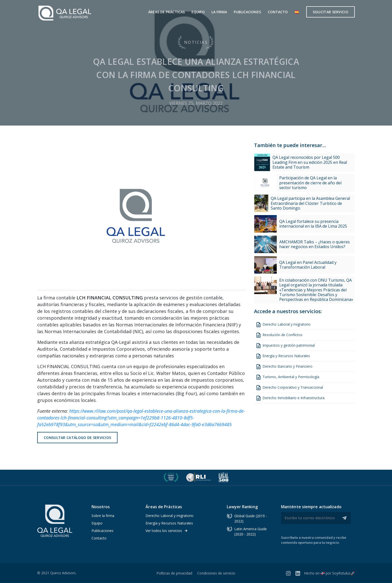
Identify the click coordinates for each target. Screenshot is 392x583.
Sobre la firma (103, 516)
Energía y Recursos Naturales (283, 356)
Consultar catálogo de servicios (77, 438)
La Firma (219, 12)
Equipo (198, 12)
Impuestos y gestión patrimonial (285, 346)
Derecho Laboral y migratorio (283, 325)
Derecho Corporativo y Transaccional (289, 388)
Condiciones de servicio (216, 573)
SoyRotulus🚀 (343, 573)
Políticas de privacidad (174, 573)
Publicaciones (247, 12)
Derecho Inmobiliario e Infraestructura (290, 398)
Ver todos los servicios (167, 531)
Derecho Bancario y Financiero (284, 367)
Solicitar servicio (330, 12)
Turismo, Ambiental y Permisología (287, 377)
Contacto (278, 12)
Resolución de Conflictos (279, 335)
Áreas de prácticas (166, 12)
